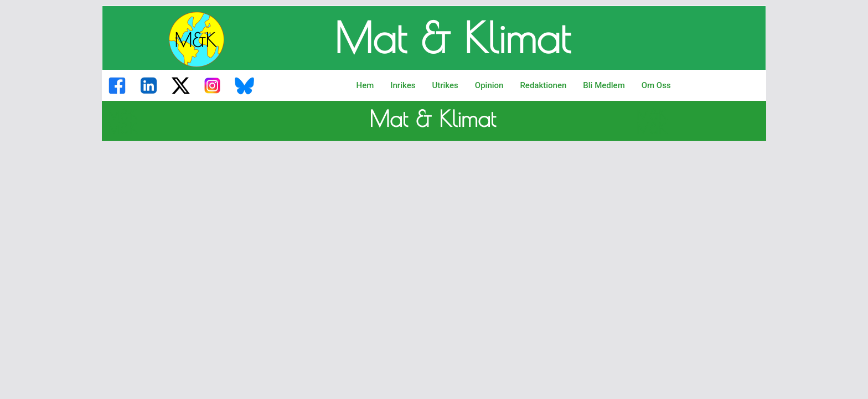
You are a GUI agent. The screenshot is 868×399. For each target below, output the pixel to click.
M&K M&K (122, 121)
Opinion (489, 85)
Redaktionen (543, 85)
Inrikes (403, 85)
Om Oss (656, 85)
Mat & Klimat (452, 38)
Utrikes (445, 85)
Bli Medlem (604, 85)
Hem (365, 85)
